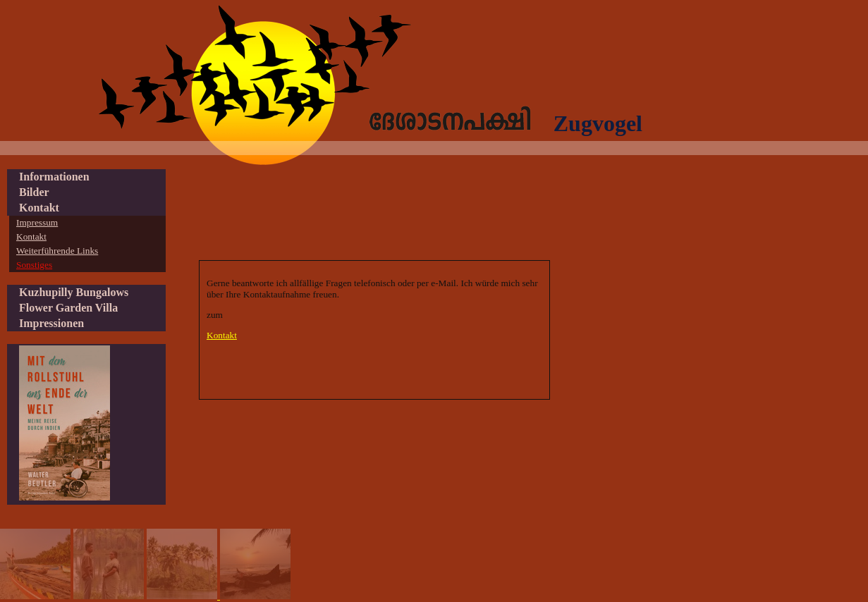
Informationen (54, 177)
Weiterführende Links (57, 251)
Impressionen (51, 323)
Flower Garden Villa (68, 308)
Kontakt (222, 335)
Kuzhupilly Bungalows (74, 292)
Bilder (34, 192)
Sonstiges (34, 265)
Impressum (37, 222)
